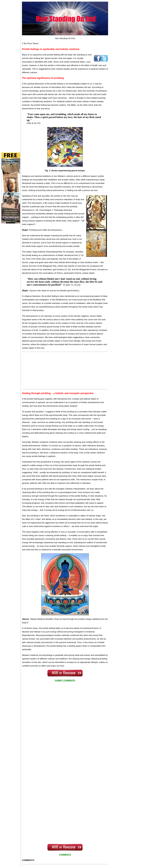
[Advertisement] (11, 37)
